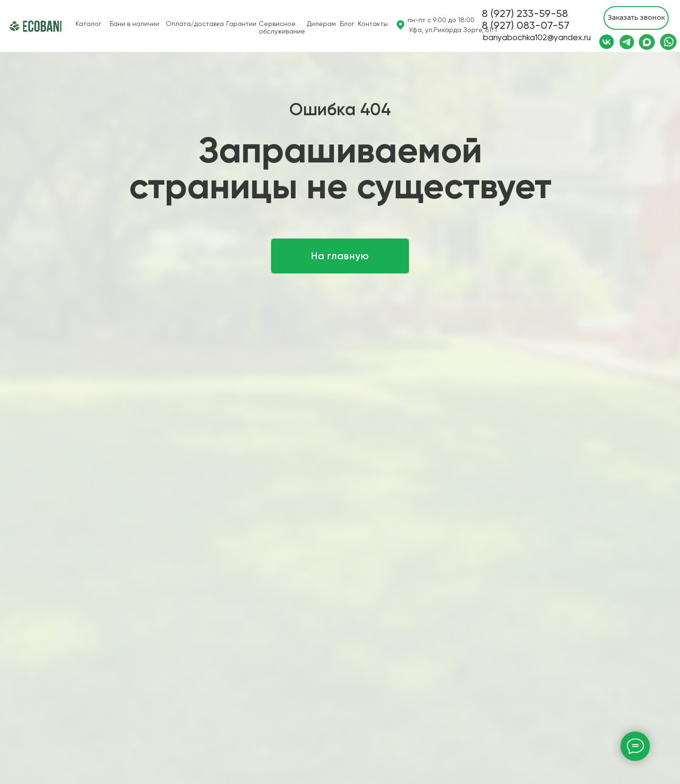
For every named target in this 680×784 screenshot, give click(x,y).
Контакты (373, 24)
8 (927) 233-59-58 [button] (525, 13)
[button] (526, 25)
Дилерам (321, 24)
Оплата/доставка (195, 24)
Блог (347, 24)
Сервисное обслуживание (282, 27)
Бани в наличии (134, 24)
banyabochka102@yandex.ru (537, 37)
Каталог (89, 24)
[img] (15, 26)
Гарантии (241, 24)
